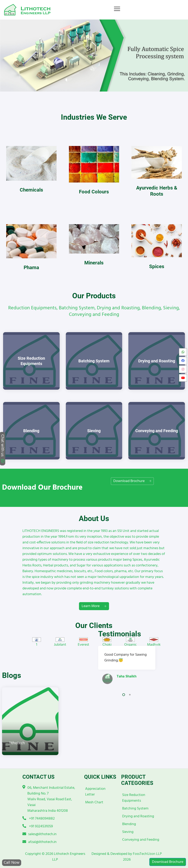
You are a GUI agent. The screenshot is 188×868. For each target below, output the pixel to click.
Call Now (12, 863)
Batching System (135, 809)
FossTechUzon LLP (147, 854)
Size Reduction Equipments (134, 798)
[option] (37, 642)
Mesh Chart (94, 802)
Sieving (128, 832)
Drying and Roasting (138, 816)
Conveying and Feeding (141, 840)
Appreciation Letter (95, 792)
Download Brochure (168, 862)
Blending (129, 824)
